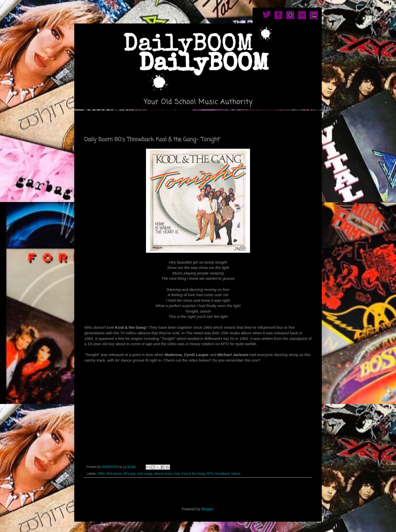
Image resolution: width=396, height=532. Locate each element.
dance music (163, 474)
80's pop (129, 474)
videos (236, 474)
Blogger (207, 509)
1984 (101, 474)
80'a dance (114, 474)
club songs (145, 474)
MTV (210, 474)
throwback (222, 474)
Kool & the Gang (193, 474)
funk (177, 474)
